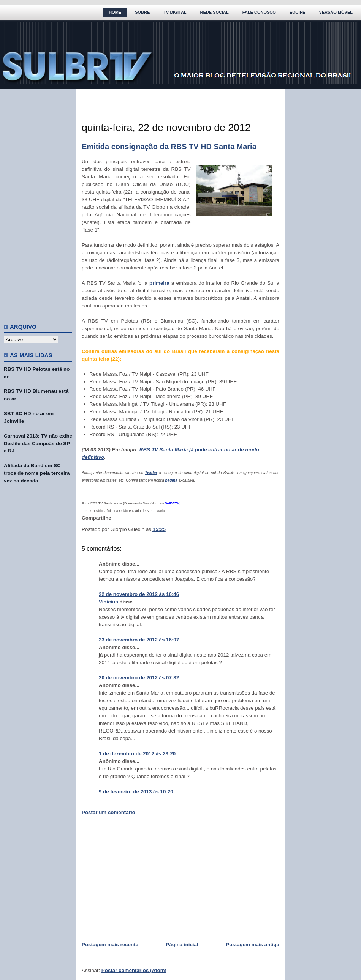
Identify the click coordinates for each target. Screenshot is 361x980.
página (171, 480)
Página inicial (182, 945)
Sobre (142, 12)
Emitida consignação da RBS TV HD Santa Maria (169, 147)
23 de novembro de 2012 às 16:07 (139, 640)
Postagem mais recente (110, 945)
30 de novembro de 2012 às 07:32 (139, 678)
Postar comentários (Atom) (134, 970)
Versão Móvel (336, 12)
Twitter (151, 473)
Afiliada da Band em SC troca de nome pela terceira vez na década (37, 473)
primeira (159, 283)
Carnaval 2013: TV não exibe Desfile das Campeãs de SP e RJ (38, 444)
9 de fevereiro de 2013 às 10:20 (136, 792)
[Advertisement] (38, 203)
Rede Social (215, 12)
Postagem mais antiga (253, 945)
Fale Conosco (259, 12)
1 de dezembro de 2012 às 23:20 (137, 754)
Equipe (298, 12)
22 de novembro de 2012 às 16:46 (139, 594)
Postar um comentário (108, 812)
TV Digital (175, 12)
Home (115, 12)
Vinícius (108, 602)
